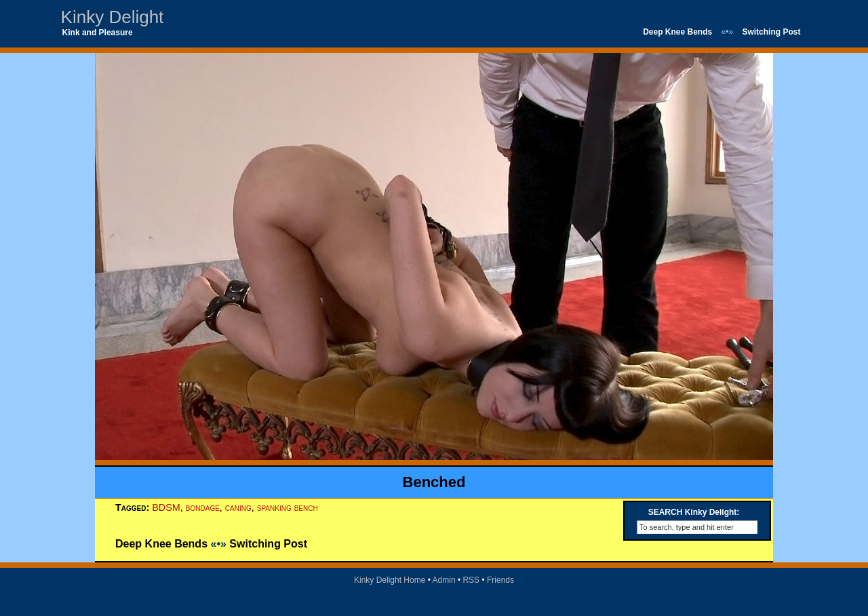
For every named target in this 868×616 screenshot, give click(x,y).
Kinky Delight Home (390, 580)
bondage (203, 507)
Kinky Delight (113, 17)
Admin (444, 580)
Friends (500, 580)
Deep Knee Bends (677, 32)
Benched (434, 482)
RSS (471, 580)
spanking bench (288, 507)
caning (238, 507)
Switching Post (771, 32)
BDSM (166, 507)
